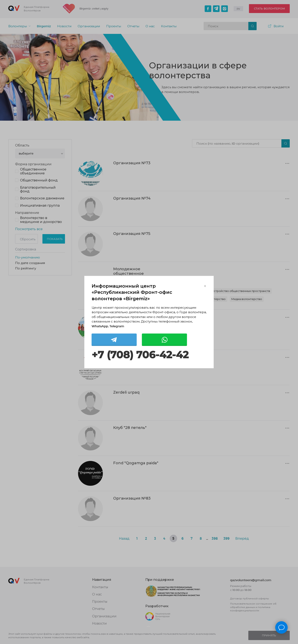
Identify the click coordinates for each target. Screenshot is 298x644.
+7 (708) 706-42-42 (140, 355)
